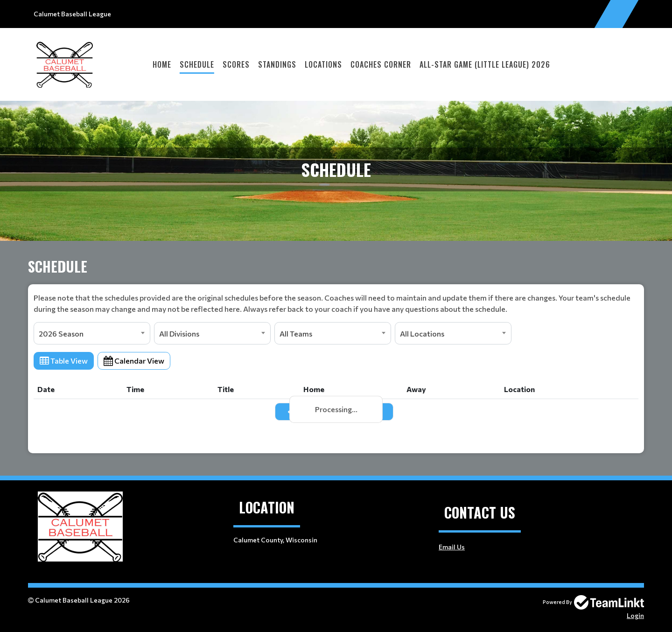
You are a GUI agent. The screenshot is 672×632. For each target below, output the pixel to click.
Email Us (452, 547)
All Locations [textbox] (422, 334)
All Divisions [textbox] (179, 334)
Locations (323, 64)
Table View (64, 361)
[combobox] (92, 333)
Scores (236, 64)
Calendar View (134, 361)
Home (162, 64)
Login (635, 615)
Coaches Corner (381, 64)
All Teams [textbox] (296, 334)
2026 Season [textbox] (61, 334)
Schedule (197, 64)
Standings (277, 64)
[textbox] (336, 303)
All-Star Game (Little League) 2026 (485, 64)
